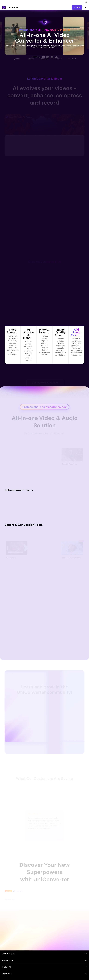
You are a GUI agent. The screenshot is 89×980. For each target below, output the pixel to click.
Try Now (77, 7)
